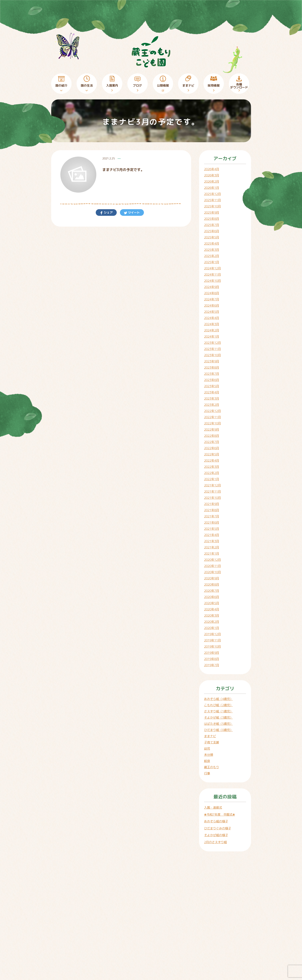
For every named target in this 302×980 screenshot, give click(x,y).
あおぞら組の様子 (216, 821)
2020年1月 (212, 628)
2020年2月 (212, 622)
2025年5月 (212, 237)
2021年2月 (212, 547)
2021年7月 (212, 516)
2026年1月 (212, 188)
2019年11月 (212, 640)
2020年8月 (212, 584)
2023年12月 (212, 343)
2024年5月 (212, 312)
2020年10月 (212, 572)
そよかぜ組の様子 (216, 835)
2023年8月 (212, 367)
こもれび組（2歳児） (218, 705)
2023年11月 (212, 349)
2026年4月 (212, 169)
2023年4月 (212, 392)
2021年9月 (212, 504)
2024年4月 (212, 318)
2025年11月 (212, 200)
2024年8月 (212, 293)
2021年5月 (212, 529)
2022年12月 (212, 411)
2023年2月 (212, 405)
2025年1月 (212, 262)
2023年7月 (212, 374)
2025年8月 (212, 219)
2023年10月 (212, 355)
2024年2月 (212, 330)
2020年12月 (212, 560)
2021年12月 (212, 485)
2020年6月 (212, 597)
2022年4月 (212, 460)
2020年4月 (212, 609)
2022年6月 (212, 448)
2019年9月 (212, 653)
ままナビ (210, 736)
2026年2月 (212, 181)
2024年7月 (212, 299)
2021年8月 (212, 510)
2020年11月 (212, 566)
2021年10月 (212, 498)
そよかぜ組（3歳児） (218, 717)
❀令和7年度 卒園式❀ (220, 814)
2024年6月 (212, 305)
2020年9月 (212, 578)
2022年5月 (212, 454)
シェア (108, 212)
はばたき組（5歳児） (218, 724)
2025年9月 (212, 212)
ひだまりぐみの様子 (218, 828)
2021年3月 (212, 541)
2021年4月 (212, 535)
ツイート (134, 212)
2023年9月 (212, 361)
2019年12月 (212, 634)
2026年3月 (212, 175)
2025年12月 (212, 194)
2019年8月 (212, 659)
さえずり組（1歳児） (218, 711)
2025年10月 (212, 206)
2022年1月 (212, 479)
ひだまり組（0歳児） (218, 730)
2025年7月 (212, 225)
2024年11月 (212, 274)
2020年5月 (212, 603)
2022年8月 (212, 436)
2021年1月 (212, 553)
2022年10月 (212, 423)
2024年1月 (212, 336)
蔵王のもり (212, 767)
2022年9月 (212, 429)
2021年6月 (212, 522)
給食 (207, 761)
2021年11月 (212, 491)
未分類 (209, 755)
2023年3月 (212, 398)
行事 (207, 773)
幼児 (207, 748)
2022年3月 (212, 467)
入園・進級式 (213, 807)
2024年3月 (212, 324)
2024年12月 (212, 268)
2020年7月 (212, 591)
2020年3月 (212, 615)
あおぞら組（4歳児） (218, 699)
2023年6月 (212, 380)
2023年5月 (212, 386)
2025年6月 (212, 231)
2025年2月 (212, 256)
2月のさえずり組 (215, 842)
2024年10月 (212, 281)
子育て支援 (212, 742)
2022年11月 (212, 417)
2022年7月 (212, 442)
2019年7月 (212, 665)
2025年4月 (212, 243)
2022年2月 (212, 473)
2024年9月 (212, 287)
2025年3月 (212, 250)
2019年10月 (212, 646)
